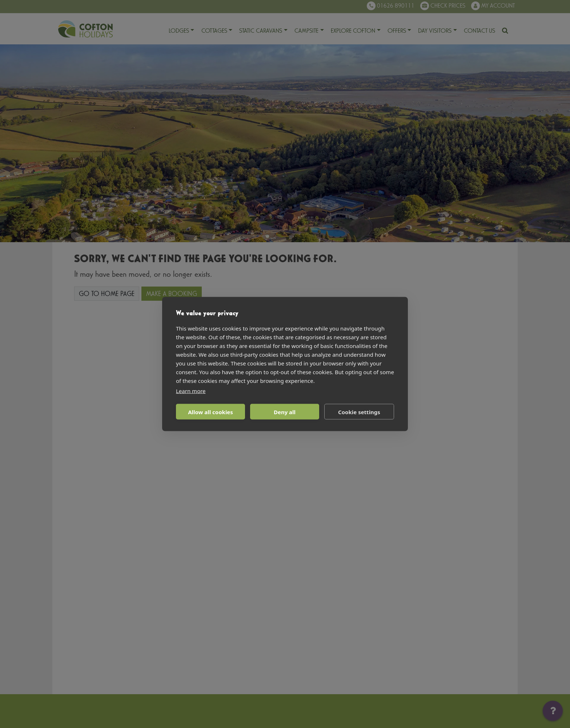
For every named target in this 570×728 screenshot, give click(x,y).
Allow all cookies (210, 412)
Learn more (191, 391)
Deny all (285, 412)
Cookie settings (359, 412)
